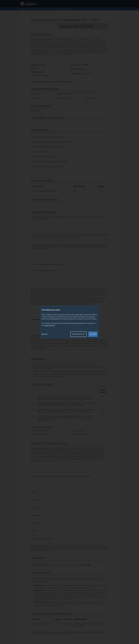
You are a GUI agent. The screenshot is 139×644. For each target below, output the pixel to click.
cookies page (49, 325)
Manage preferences (79, 334)
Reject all (44, 334)
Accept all (93, 334)
